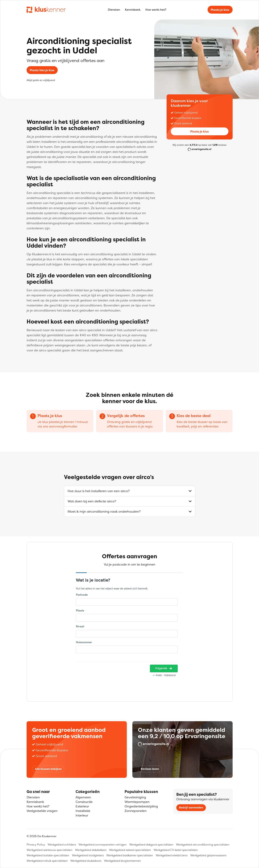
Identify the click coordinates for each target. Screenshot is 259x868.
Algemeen (83, 797)
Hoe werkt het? (156, 10)
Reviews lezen (150, 769)
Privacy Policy (36, 844)
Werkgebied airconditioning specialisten (203, 844)
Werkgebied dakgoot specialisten (151, 844)
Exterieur (82, 806)
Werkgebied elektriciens (172, 855)
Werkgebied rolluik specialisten (47, 861)
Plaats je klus (220, 10)
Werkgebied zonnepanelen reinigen (103, 844)
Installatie (83, 811)
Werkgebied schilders (62, 844)
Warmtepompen (137, 802)
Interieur (82, 815)
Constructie (84, 802)
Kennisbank (133, 10)
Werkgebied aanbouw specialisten (50, 850)
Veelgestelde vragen (42, 811)
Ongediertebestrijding (141, 806)
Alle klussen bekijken (48, 769)
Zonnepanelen (136, 811)
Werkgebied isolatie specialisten (48, 855)
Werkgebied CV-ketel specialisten (176, 850)
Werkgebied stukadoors (86, 861)
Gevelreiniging (135, 797)
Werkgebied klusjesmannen (122, 861)
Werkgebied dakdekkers (91, 850)
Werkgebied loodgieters (88, 855)
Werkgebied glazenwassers (208, 855)
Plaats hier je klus (42, 70)
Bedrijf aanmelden (191, 807)
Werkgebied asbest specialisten (130, 850)
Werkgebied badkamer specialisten (130, 855)
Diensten (114, 10)
